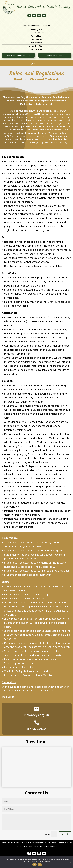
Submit (65, 834)
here (37, 667)
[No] (70, 862)
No (40, 865)
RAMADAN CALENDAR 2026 (18, 55)
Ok (34, 865)
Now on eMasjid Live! (55, 55)
